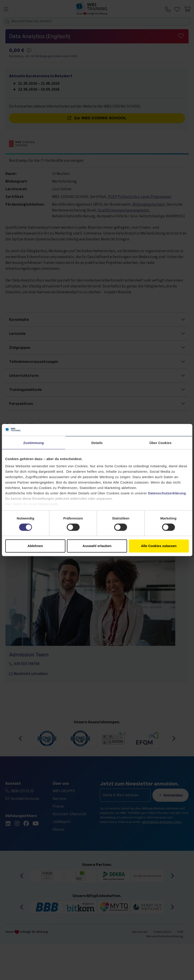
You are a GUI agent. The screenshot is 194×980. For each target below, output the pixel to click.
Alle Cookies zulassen (159, 546)
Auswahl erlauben (97, 546)
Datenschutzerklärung (167, 493)
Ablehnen (35, 546)
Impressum (48, 504)
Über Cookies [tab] (161, 443)
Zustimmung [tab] (34, 443)
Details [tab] (97, 443)
